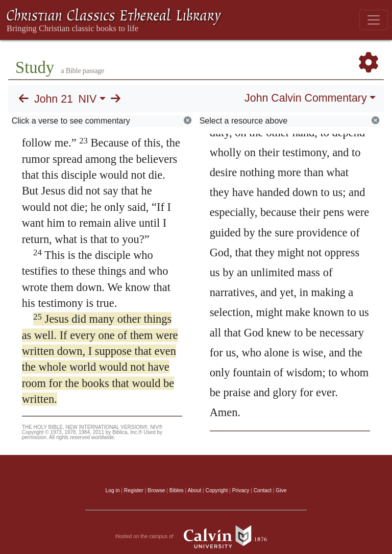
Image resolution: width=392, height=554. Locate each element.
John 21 (54, 99)
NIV (88, 99)
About (194, 490)
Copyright (217, 490)
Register (134, 490)
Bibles (177, 490)
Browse (156, 490)
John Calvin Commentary (305, 98)
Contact (263, 490)
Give (281, 490)
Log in (113, 490)
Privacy (241, 490)
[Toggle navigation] (374, 20)
